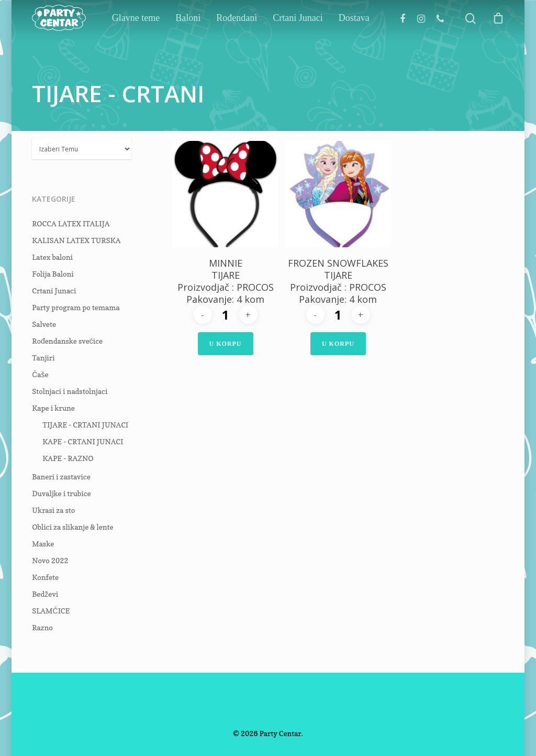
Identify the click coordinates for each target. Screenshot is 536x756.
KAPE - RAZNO (68, 458)
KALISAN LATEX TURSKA (76, 240)
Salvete (44, 324)
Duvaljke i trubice (62, 493)
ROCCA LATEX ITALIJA (71, 223)
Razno (42, 627)
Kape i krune (53, 408)
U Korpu (226, 344)
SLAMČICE (51, 611)
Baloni (214, 41)
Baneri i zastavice (61, 476)
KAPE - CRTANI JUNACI (83, 441)
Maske (43, 544)
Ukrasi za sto (53, 510)
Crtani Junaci (310, 41)
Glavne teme (172, 41)
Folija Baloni (53, 274)
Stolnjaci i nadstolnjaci (70, 391)
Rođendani (262, 41)
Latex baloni (52, 257)
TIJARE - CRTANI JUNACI (85, 425)
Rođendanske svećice (67, 341)
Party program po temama (76, 307)
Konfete (45, 577)
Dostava (354, 41)
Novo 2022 (50, 560)
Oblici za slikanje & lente (72, 527)
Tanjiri (43, 358)
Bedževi (45, 594)
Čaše (40, 374)
